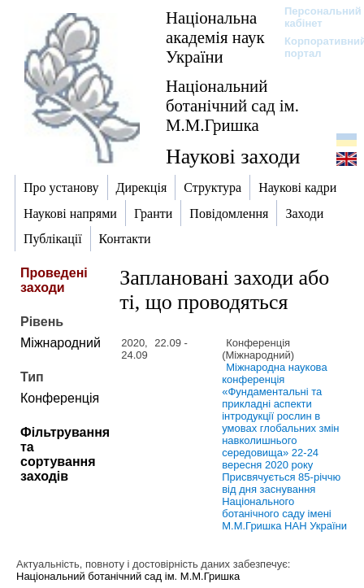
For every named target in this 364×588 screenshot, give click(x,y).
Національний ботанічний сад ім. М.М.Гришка (232, 105)
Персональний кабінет (315, 17)
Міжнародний (61, 343)
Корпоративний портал (315, 47)
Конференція (60, 398)
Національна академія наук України (215, 37)
